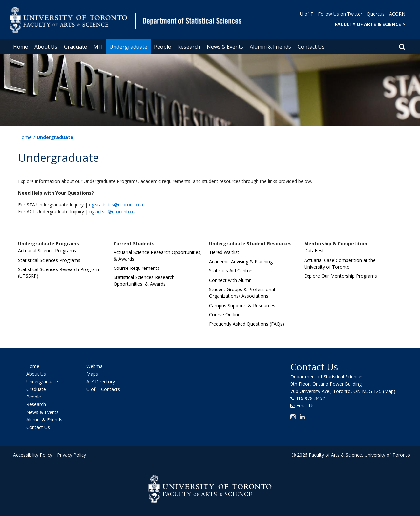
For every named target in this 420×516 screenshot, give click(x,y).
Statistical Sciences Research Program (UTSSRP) (59, 273)
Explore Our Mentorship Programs (341, 276)
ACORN (397, 14)
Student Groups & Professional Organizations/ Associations (242, 293)
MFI (98, 47)
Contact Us (311, 47)
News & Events (225, 47)
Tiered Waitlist (224, 252)
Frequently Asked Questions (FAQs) (247, 324)
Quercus (376, 14)
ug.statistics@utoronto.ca (116, 205)
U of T (307, 14)
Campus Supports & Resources (242, 305)
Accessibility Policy (33, 455)
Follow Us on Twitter (340, 14)
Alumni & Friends (270, 47)
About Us (46, 47)
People (162, 47)
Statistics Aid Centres (231, 271)
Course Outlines (226, 315)
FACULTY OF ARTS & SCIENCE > (370, 24)
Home (21, 47)
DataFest (314, 251)
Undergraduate (128, 47)
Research (189, 47)
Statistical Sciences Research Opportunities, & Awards (144, 280)
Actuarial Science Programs (47, 251)
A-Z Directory (101, 382)
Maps (92, 374)
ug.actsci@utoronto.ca (113, 212)
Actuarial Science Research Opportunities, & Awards (158, 256)
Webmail (95, 366)
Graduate (75, 47)
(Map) (389, 391)
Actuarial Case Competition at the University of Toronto (340, 263)
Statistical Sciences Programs (49, 260)
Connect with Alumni (231, 280)
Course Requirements (136, 268)
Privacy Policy (71, 455)
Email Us (305, 406)
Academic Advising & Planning (241, 261)
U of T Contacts (103, 389)
